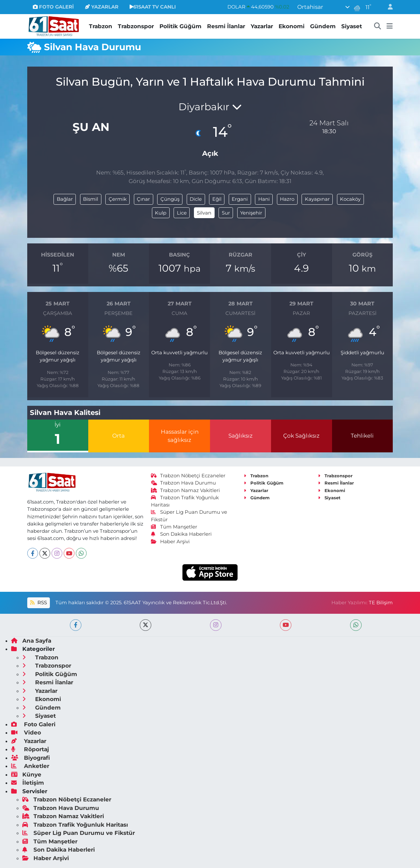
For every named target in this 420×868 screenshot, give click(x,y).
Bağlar (65, 199)
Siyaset (352, 26)
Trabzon (101, 26)
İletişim (28, 783)
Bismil (91, 199)
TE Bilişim (381, 603)
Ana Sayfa (31, 641)
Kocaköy (350, 199)
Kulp (161, 213)
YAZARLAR (102, 7)
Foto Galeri (33, 724)
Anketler (30, 766)
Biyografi (31, 758)
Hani (264, 199)
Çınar (143, 199)
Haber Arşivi (170, 542)
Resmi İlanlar (226, 26)
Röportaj (30, 749)
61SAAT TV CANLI (153, 7)
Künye (26, 775)
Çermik (118, 199)
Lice (182, 213)
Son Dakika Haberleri (181, 534)
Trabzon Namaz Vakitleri (186, 490)
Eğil (217, 199)
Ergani (240, 199)
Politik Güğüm (180, 26)
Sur (226, 213)
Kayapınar (317, 199)
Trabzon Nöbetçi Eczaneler (188, 476)
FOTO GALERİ (53, 7)
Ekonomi (292, 26)
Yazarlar (262, 26)
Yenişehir (251, 213)
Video (26, 733)
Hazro (287, 199)
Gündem (323, 26)
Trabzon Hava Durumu (184, 483)
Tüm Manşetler (174, 527)
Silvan (204, 213)
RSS (38, 603)
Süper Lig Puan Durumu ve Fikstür (79, 833)
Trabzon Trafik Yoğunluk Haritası (75, 825)
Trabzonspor (136, 26)
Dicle (196, 199)
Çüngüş (170, 199)
